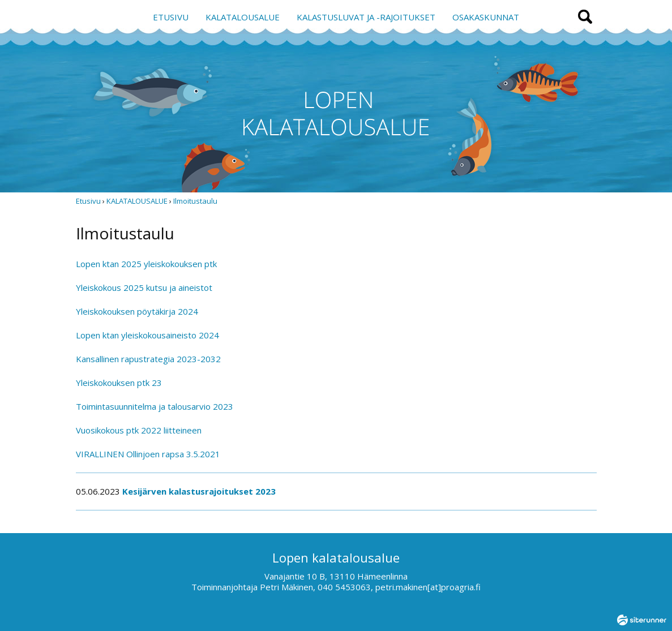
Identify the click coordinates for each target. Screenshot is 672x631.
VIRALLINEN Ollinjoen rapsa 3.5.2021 (148, 454)
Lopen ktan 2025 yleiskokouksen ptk (146, 264)
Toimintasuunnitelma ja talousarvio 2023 (155, 406)
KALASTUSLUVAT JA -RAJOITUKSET (366, 17)
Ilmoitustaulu (195, 201)
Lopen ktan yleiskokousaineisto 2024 (147, 335)
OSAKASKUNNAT (486, 17)
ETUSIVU (171, 17)
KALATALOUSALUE (243, 17)
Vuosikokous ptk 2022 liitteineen (139, 430)
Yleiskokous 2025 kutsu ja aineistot (144, 287)
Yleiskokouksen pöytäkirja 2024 (137, 311)
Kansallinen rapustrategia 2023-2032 (148, 359)
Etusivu (88, 201)
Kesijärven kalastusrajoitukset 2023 (199, 491)
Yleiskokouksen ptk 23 (119, 383)
